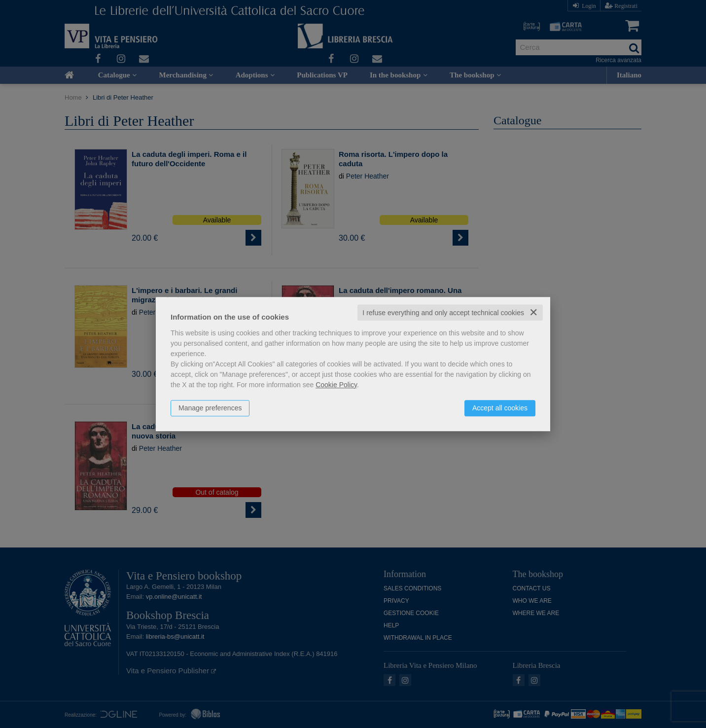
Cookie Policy (336, 385)
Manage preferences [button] (210, 408)
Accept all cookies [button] (500, 408)
